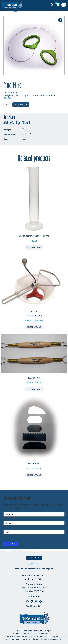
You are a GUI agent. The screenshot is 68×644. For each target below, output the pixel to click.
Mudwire (24, 139)
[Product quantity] (7, 105)
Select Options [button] (34, 247)
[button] (60, 20)
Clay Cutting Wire (23, 95)
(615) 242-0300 (34, 596)
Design (24, 633)
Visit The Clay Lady (34, 606)
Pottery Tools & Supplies (44, 95)
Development (33, 633)
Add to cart (21, 105)
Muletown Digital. (48, 633)
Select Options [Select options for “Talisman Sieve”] (34, 327)
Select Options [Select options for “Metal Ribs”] (34, 475)
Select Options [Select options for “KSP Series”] (34, 389)
